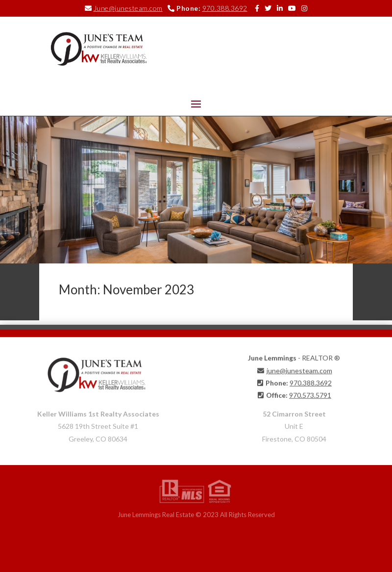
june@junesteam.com (299, 368)
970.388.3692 (225, 8)
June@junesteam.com (128, 8)
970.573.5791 (310, 393)
